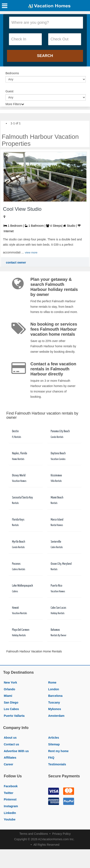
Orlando (10, 689)
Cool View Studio (22, 209)
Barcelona (55, 696)
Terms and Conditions (34, 834)
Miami (8, 696)
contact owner (16, 262)
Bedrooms (12, 73)
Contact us (11, 744)
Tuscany (54, 702)
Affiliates (10, 758)
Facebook (11, 786)
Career (8, 764)
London (54, 689)
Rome (52, 682)
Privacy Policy (61, 834)
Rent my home (58, 751)
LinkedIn (10, 813)
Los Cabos (11, 709)
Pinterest (10, 799)
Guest (9, 91)
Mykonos (55, 709)
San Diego (11, 702)
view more (31, 252)
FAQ (51, 758)
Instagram (11, 806)
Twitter (9, 793)
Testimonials (57, 764)
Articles (54, 738)
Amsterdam (56, 716)
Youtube (10, 819)
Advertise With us (16, 751)
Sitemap (54, 744)
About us (10, 738)
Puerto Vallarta (14, 716)
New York (10, 682)
